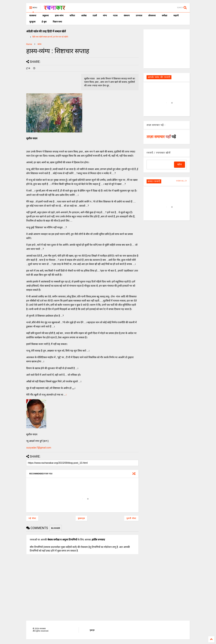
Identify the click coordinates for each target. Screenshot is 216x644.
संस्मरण (127, 16)
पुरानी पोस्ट (131, 518)
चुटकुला (32, 22)
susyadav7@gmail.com (39, 448)
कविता (72, 16)
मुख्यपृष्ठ (81, 518)
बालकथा (33, 16)
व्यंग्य (105, 16)
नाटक (115, 16)
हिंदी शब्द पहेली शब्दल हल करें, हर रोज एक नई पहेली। (50, 37)
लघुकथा (46, 16)
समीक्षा (165, 16)
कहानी (176, 16)
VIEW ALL (181, 181)
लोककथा (152, 16)
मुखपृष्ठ (92, 630)
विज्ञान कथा (57, 22)
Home (29, 44)
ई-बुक (44, 22)
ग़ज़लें (95, 16)
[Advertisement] (167, 49)
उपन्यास (139, 16)
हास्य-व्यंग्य (59, 16)
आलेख (84, 16)
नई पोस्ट (32, 518)
